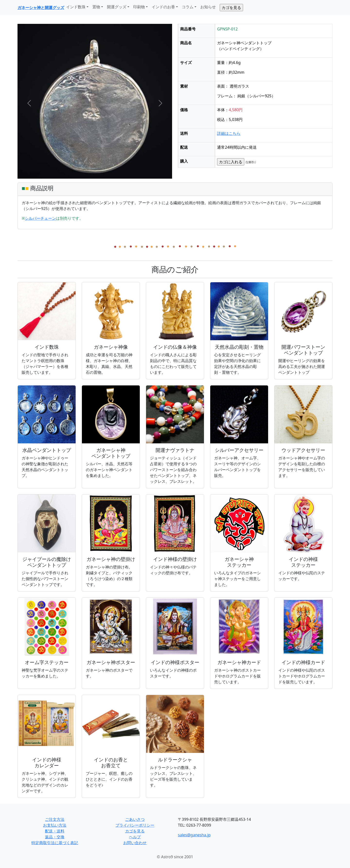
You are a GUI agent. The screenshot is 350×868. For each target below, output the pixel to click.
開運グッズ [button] (117, 7)
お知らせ (208, 7)
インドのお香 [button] (163, 7)
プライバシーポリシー (135, 825)
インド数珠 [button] (76, 7)
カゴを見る (135, 831)
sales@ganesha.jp (194, 835)
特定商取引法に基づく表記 (55, 843)
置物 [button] (96, 7)
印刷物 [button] (139, 7)
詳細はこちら (229, 133)
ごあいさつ (135, 819)
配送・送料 (55, 831)
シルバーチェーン (40, 218)
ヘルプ (135, 837)
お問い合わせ (135, 843)
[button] (29, 103)
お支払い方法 (55, 825)
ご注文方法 (55, 819)
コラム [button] (188, 7)
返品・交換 (55, 837)
